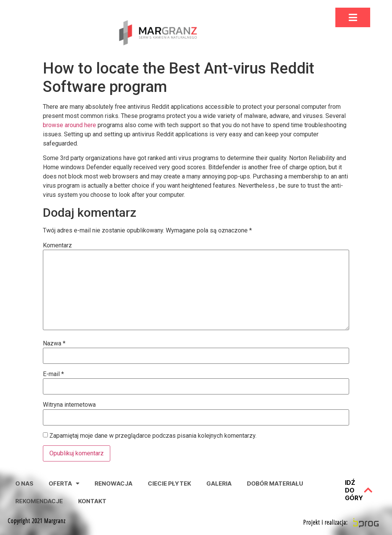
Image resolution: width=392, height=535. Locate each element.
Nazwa (54, 344)
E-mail (53, 374)
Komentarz (57, 245)
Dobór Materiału (275, 483)
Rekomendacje (39, 501)
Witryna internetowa (69, 405)
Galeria (219, 483)
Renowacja (114, 483)
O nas (24, 483)
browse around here (69, 125)
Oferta (64, 483)
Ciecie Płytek (169, 483)
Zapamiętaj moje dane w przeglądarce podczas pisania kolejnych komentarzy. (153, 436)
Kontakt (92, 501)
